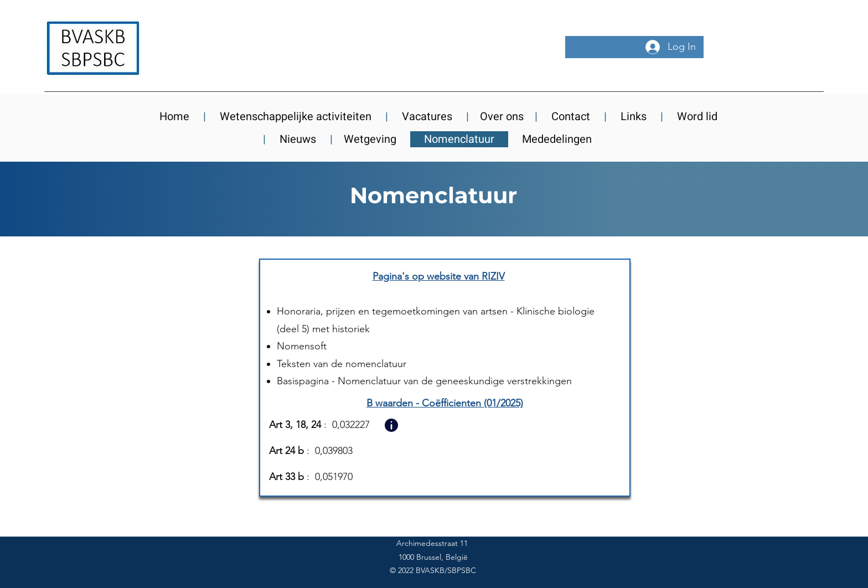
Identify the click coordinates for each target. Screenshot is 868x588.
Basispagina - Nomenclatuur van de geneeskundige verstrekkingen (424, 381)
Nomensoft (302, 346)
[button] (391, 425)
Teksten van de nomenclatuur (342, 364)
